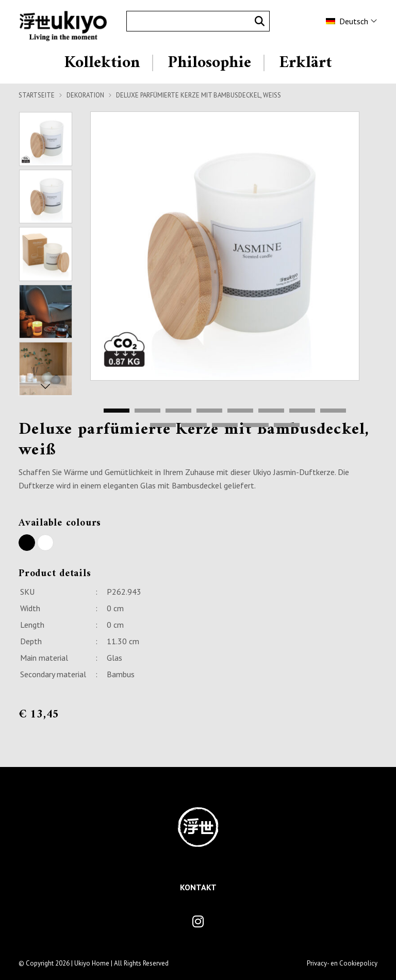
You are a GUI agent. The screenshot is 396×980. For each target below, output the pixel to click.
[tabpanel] (225, 246)
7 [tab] (302, 411)
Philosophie (209, 63)
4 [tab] (209, 411)
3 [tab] (178, 411)
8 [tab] (333, 411)
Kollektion (102, 63)
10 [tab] (194, 426)
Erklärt (305, 63)
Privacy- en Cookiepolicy (342, 963)
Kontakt (198, 887)
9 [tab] (163, 426)
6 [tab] (271, 411)
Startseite (37, 95)
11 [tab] (225, 426)
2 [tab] (147, 411)
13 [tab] (287, 426)
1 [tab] (117, 411)
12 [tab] (256, 426)
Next (45, 386)
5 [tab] (240, 411)
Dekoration (85, 95)
